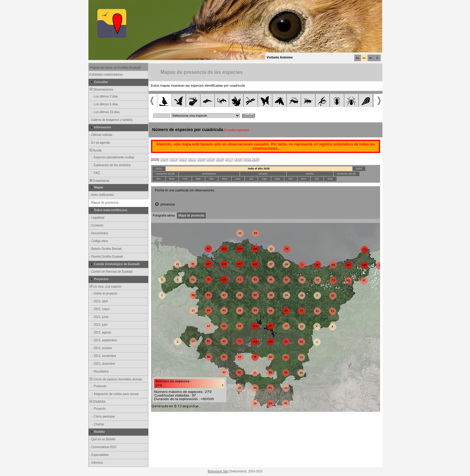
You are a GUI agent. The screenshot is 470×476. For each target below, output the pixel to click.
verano (263, 174)
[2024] (164, 160)
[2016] (238, 160)
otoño (310, 174)
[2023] (174, 160)
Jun (238, 179)
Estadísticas (99, 181)
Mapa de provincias (191, 216)
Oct (291, 179)
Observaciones (101, 90)
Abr (211, 179)
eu (357, 58)
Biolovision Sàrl (218, 471)
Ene (172, 179)
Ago (264, 179)
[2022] (183, 160)
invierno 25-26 (346, 174)
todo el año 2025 (259, 169)
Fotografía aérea (164, 216)
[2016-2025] (251, 160)
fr (377, 58)
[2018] (220, 160)
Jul (251, 179)
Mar (198, 179)
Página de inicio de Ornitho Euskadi (116, 68)
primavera (209, 174)
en (370, 58)
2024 (159, 169)
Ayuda (95, 150)
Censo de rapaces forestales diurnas (116, 379)
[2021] (192, 160)
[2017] (229, 160)
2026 (359, 169)
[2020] (201, 160)
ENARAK (97, 402)
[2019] (211, 160)
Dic (159, 179)
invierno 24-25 (165, 174)
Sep (277, 179)
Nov (304, 179)
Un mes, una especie (105, 287)
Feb (185, 179)
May (225, 179)
